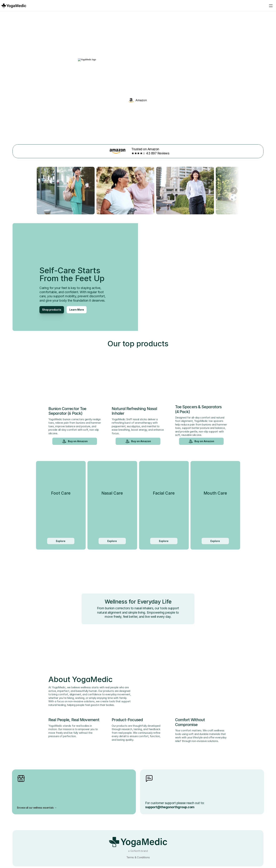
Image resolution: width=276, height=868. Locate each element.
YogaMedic (163, 6)
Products (138, 6)
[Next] (234, 187)
